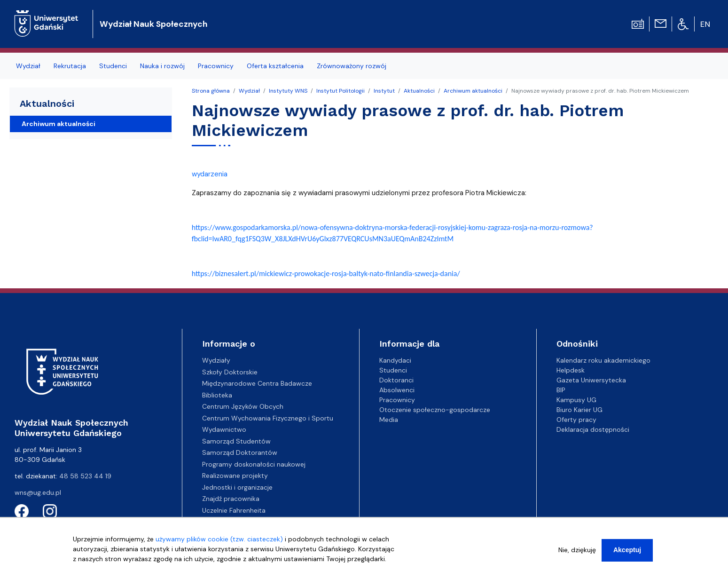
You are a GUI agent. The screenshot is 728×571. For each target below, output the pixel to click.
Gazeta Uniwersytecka (591, 380)
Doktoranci (396, 380)
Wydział (249, 91)
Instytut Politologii (341, 91)
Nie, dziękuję (577, 554)
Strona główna (211, 91)
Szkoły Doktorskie (230, 372)
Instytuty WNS (288, 91)
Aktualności (419, 91)
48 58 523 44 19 (85, 476)
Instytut (384, 91)
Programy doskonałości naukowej (254, 464)
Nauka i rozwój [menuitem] (162, 66)
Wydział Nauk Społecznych (153, 24)
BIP (561, 390)
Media (389, 420)
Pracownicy (397, 400)
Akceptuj (627, 554)
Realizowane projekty (235, 476)
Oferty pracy (576, 420)
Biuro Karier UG (579, 410)
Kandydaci (395, 360)
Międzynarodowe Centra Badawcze (257, 383)
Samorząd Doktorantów (240, 452)
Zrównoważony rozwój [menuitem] (352, 66)
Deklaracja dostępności (593, 429)
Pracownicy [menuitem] (216, 66)
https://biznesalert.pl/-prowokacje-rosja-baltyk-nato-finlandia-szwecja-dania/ (326, 274)
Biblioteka (217, 395)
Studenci (393, 370)
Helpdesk (571, 370)
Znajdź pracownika (231, 499)
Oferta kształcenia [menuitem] (275, 66)
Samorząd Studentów (236, 441)
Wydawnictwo (224, 429)
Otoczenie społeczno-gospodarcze (435, 410)
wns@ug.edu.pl (38, 492)
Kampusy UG (576, 400)
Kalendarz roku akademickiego (603, 360)
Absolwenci (397, 390)
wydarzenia (210, 174)
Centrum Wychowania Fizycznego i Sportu (268, 418)
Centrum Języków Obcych (243, 406)
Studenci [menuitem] (113, 66)
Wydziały (216, 360)
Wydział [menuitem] (28, 66)
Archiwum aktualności (473, 91)
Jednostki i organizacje (237, 487)
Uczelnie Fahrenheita (234, 510)
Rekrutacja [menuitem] (70, 66)
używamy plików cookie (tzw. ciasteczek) (219, 543)
